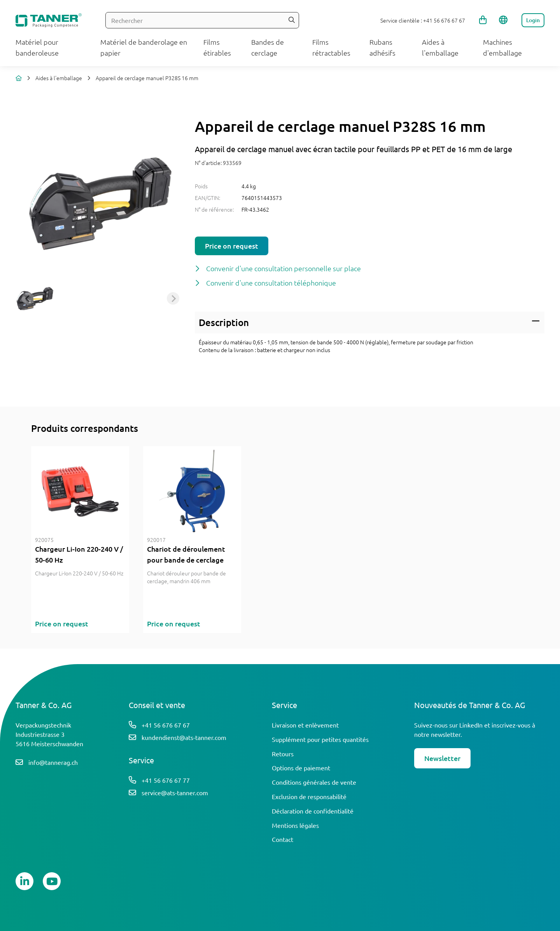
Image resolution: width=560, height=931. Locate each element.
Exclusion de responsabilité (309, 796)
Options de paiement (301, 768)
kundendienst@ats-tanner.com (184, 737)
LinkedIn (471, 725)
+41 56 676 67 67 (166, 725)
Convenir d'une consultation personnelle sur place (283, 268)
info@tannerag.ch (53, 762)
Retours (283, 754)
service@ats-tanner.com (175, 792)
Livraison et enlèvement (305, 725)
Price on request (232, 246)
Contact (283, 839)
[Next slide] (173, 298)
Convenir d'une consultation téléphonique (271, 283)
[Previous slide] (28, 298)
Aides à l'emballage (59, 78)
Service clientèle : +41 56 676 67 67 (423, 20)
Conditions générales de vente (314, 782)
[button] (35, 298)
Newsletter (442, 758)
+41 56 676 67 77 (166, 780)
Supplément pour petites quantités (320, 739)
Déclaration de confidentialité (313, 811)
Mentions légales (295, 825)
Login (533, 20)
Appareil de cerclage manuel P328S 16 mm (147, 78)
